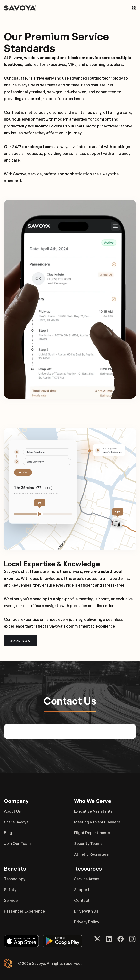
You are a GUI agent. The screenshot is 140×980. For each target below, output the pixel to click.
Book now (20, 641)
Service (11, 900)
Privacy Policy (87, 922)
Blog (8, 833)
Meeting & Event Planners (97, 822)
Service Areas (87, 879)
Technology (15, 879)
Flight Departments (92, 833)
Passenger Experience (24, 911)
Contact (82, 900)
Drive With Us (86, 911)
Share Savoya (16, 822)
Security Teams (88, 843)
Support (82, 890)
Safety (10, 890)
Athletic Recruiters (91, 854)
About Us (12, 811)
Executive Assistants (93, 811)
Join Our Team (17, 843)
